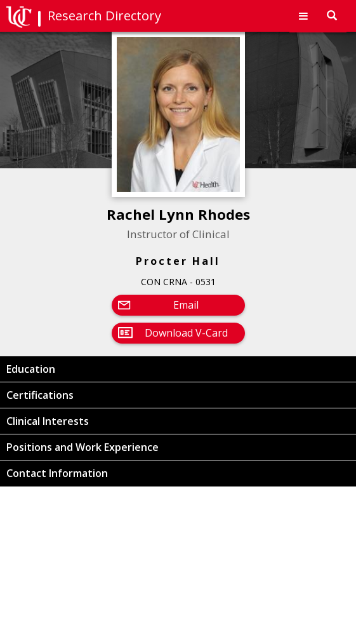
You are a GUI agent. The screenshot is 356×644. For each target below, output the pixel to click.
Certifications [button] (40, 395)
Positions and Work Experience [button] (82, 447)
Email (186, 305)
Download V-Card (186, 333)
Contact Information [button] (57, 473)
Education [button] (31, 369)
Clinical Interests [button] (48, 421)
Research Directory (104, 16)
